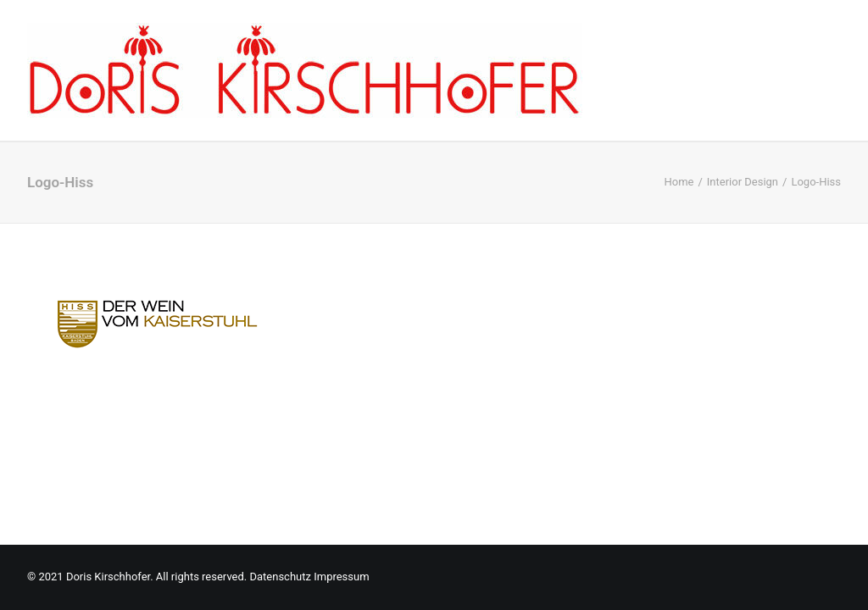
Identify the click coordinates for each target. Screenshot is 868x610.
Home (679, 182)
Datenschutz (280, 577)
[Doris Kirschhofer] (305, 70)
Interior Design (743, 182)
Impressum (341, 577)
